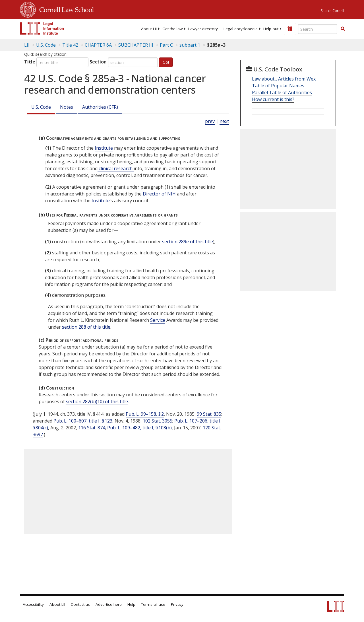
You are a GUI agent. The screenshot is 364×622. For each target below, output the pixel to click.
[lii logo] (42, 28)
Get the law (172, 29)
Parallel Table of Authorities (282, 92)
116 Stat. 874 (92, 428)
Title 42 (70, 45)
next (224, 121)
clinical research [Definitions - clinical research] (116, 168)
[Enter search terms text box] (318, 29)
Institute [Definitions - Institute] (104, 148)
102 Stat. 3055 (158, 421)
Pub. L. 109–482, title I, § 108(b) (139, 428)
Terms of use (153, 604)
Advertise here (109, 604)
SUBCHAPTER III (136, 45)
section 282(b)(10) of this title (97, 401)
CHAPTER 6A (98, 45)
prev (210, 121)
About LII (149, 29)
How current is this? (273, 99)
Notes (67, 107)
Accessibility (33, 604)
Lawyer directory (203, 29)
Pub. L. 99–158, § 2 (145, 414)
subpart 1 (190, 45)
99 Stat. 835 (209, 414)
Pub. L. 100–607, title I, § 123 (83, 421)
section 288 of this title (86, 327)
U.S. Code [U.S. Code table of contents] (46, 45)
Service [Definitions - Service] (158, 320)
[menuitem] (149, 29)
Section (98, 62)
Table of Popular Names (278, 86)
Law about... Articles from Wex (284, 79)
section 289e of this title (188, 242)
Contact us (80, 604)
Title (30, 62)
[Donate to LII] (290, 29)
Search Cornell (332, 11)
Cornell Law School (65, 9)
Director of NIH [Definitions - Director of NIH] (159, 194)
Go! (166, 62)
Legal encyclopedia (241, 29)
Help (131, 604)
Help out (271, 29)
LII (27, 45)
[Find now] (343, 29)
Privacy (177, 604)
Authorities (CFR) (100, 107)
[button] (343, 29)
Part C (166, 45)
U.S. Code (41, 107)
